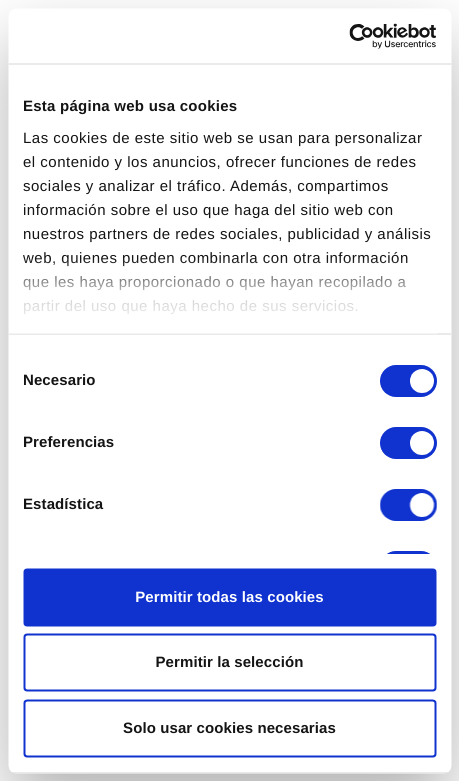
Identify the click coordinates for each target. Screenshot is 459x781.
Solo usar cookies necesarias (229, 727)
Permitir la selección (229, 662)
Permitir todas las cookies (229, 596)
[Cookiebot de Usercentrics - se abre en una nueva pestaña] (348, 36)
